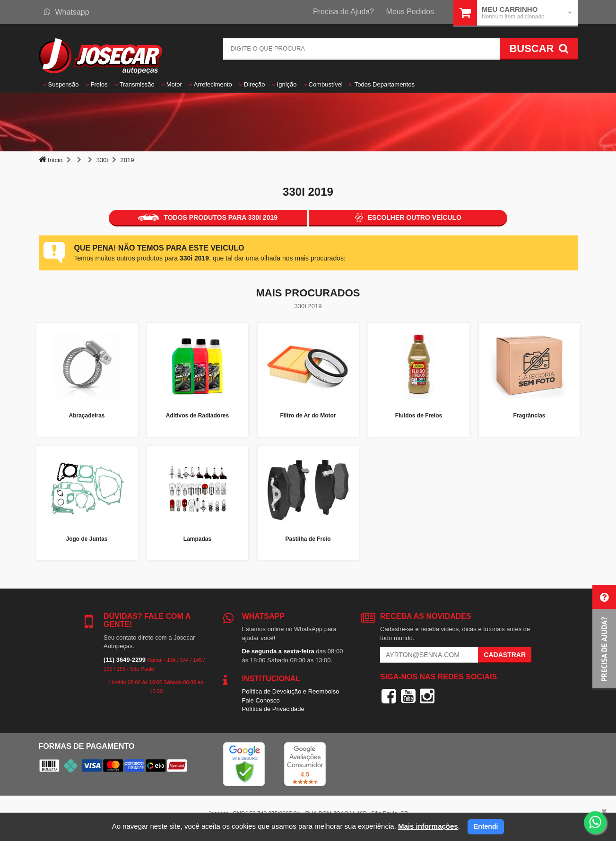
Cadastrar (505, 655)
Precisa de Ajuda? (343, 12)
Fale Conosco (261, 700)
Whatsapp (67, 12)
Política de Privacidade (273, 709)
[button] (604, 637)
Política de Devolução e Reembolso (291, 691)
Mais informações (428, 826)
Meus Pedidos (410, 12)
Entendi (486, 826)
